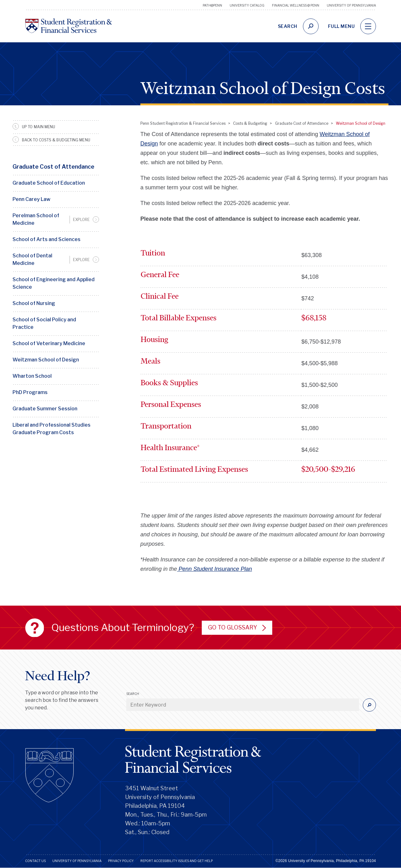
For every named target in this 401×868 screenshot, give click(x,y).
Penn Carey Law (31, 199)
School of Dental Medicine (32, 259)
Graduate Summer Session (45, 409)
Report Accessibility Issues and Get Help (177, 861)
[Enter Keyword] (243, 705)
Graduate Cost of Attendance (53, 167)
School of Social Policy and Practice (44, 323)
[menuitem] (56, 219)
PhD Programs (30, 392)
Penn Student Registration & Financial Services (183, 123)
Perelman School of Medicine (36, 219)
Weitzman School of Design (46, 360)
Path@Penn (212, 5)
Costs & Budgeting (250, 123)
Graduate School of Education (49, 183)
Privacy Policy (121, 861)
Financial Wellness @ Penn (296, 5)
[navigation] (368, 26)
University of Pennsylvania (351, 5)
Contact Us (35, 861)
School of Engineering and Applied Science (54, 283)
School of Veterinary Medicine (49, 343)
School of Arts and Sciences (47, 239)
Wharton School (32, 376)
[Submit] (369, 705)
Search (133, 694)
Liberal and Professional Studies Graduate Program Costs (52, 429)
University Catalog (247, 5)
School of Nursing (34, 303)
